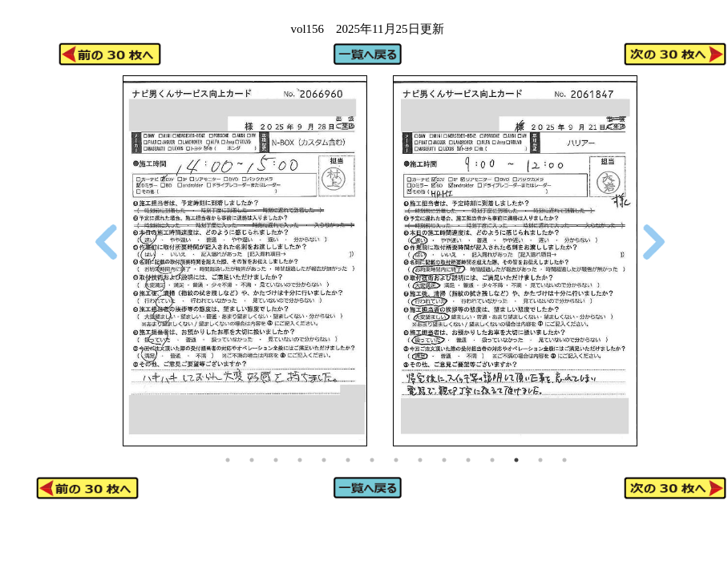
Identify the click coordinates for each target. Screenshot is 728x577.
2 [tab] (252, 460)
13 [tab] (516, 460)
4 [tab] (300, 460)
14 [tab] (540, 460)
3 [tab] (276, 460)
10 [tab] (444, 460)
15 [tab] (564, 460)
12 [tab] (492, 460)
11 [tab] (468, 460)
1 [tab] (228, 460)
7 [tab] (372, 460)
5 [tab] (324, 460)
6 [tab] (348, 460)
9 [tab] (420, 460)
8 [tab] (396, 460)
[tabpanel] (245, 261)
